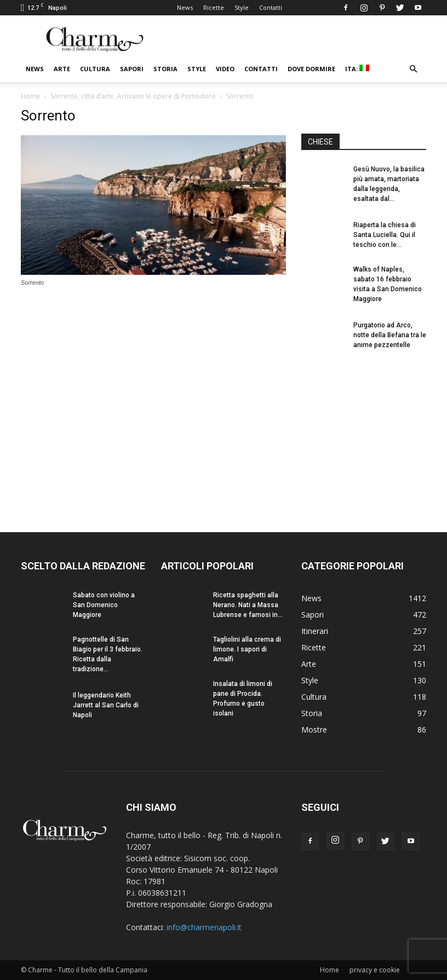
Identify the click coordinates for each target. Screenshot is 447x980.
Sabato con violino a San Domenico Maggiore (104, 605)
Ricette (214, 7)
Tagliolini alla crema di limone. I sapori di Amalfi (247, 649)
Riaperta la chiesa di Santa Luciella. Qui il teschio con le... (385, 235)
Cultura (95, 69)
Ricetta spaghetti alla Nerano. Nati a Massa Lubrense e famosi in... (248, 605)
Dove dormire (311, 69)
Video (225, 69)
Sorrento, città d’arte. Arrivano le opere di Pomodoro (133, 96)
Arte (62, 69)
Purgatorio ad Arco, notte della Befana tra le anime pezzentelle (390, 335)
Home (30, 96)
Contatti (271, 7)
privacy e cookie (375, 970)
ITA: (357, 69)
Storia (165, 69)
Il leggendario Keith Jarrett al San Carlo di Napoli (106, 705)
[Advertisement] (364, 431)
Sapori (132, 69)
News (185, 7)
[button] (413, 69)
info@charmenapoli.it (204, 927)
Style (242, 7)
